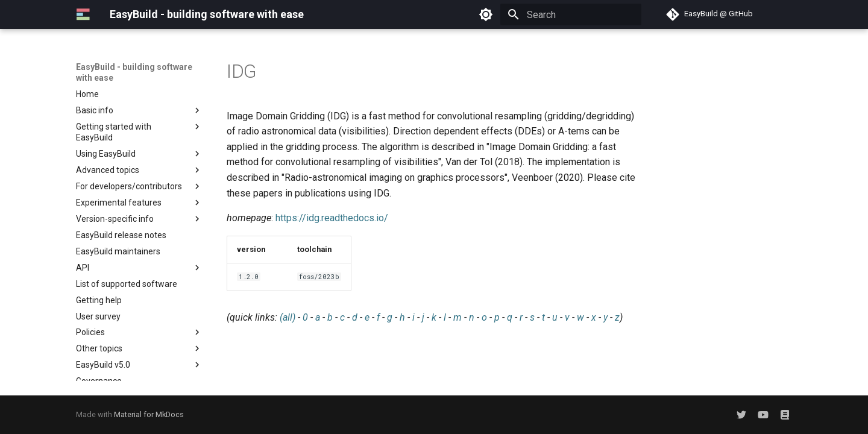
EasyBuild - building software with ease (134, 72)
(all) (288, 317)
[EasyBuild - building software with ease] (83, 14)
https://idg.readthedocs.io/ (332, 218)
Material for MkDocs (149, 414)
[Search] (571, 14)
